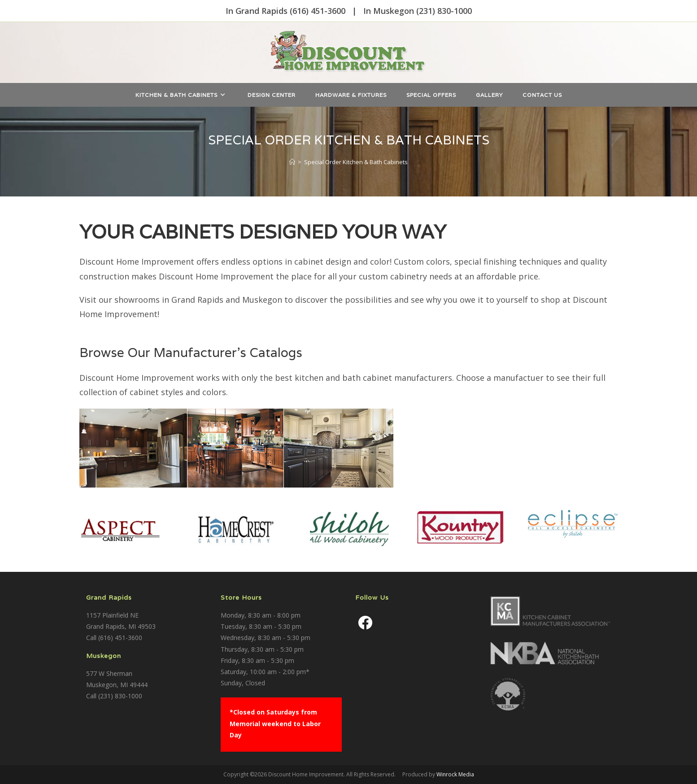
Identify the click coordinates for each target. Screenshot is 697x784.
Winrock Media (455, 774)
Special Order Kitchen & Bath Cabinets (356, 162)
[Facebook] (365, 623)
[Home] (292, 162)
